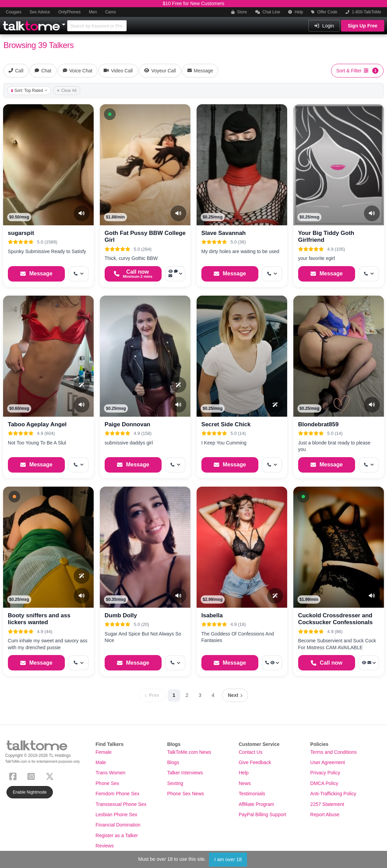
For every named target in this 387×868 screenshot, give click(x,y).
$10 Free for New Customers (193, 3)
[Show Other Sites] (64, 23)
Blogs (173, 762)
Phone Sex (108, 783)
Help (296, 12)
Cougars (14, 12)
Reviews (105, 846)
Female (104, 752)
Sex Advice (40, 12)
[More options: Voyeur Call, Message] (369, 663)
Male (101, 762)
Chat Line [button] (268, 12)
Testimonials (252, 794)
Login (324, 26)
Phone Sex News (185, 794)
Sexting (175, 783)
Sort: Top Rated (29, 91)
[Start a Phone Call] (133, 274)
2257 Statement (327, 804)
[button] (110, 114)
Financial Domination (118, 825)
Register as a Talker (117, 835)
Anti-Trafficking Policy (333, 794)
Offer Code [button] (324, 12)
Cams (110, 12)
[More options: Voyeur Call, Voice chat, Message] (175, 274)
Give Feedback (255, 762)
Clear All (67, 91)
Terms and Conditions (333, 752)
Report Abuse (325, 815)
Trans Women (111, 773)
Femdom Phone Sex (118, 794)
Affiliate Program (256, 804)
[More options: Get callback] (79, 274)
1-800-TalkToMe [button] (363, 12)
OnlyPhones (69, 12)
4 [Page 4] (213, 695)
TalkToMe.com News (189, 752)
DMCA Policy (324, 783)
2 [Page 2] (187, 695)
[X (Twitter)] (51, 776)
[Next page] (235, 695)
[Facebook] (14, 776)
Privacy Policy (325, 773)
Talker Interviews (185, 773)
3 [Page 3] (200, 695)
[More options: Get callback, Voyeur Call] (272, 663)
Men (93, 12)
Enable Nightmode (30, 792)
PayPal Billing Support (263, 815)
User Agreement (327, 762)
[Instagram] (32, 776)
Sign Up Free (363, 26)
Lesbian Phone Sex (116, 815)
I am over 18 (228, 859)
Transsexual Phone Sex (121, 804)
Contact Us (251, 752)
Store (239, 12)
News (245, 783)
